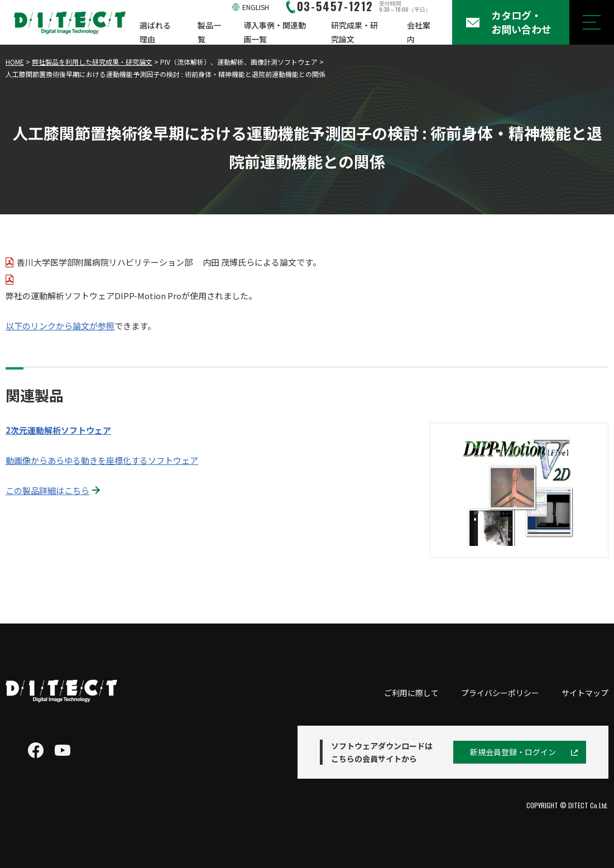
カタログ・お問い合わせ (521, 22)
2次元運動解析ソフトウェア (58, 430)
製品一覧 (209, 32)
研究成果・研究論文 (354, 32)
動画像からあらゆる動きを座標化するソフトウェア (102, 460)
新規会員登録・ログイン (513, 752)
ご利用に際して (411, 693)
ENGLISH (256, 7)
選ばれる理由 (155, 32)
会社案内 (419, 32)
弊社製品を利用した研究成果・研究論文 (92, 62)
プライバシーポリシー (500, 693)
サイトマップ (585, 693)
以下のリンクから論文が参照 (60, 326)
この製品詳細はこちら (47, 490)
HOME (15, 62)
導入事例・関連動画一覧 (275, 32)
